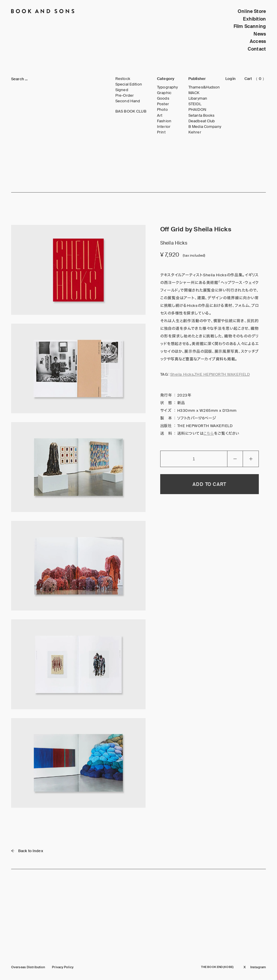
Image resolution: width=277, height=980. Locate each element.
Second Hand (128, 101)
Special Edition (129, 84)
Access (258, 41)
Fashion (164, 121)
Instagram (258, 967)
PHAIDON (197, 110)
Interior (164, 127)
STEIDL (195, 104)
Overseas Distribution (28, 967)
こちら (209, 433)
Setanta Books (202, 116)
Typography (167, 87)
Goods (163, 98)
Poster (163, 104)
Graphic (164, 93)
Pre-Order (125, 96)
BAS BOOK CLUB (131, 111)
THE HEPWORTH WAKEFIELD (222, 374)
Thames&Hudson (204, 87)
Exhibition (254, 19)
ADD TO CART (209, 484)
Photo (162, 110)
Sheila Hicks (182, 374)
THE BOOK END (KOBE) (217, 967)
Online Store (252, 11)
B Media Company (205, 127)
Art (160, 116)
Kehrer (195, 132)
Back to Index (27, 851)
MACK (194, 93)
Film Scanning (250, 26)
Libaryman (198, 98)
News (260, 34)
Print (161, 132)
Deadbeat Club (202, 121)
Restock (123, 79)
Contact (257, 49)
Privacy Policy (63, 967)
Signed (122, 90)
